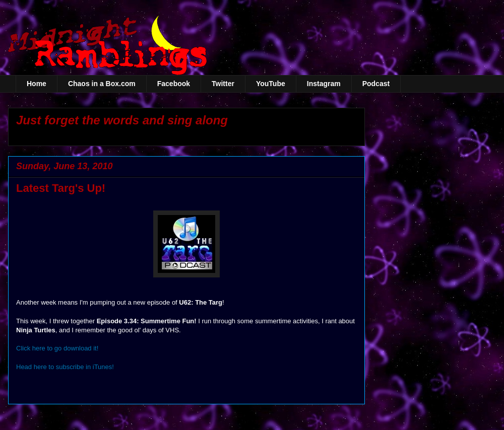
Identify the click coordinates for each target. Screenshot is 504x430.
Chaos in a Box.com (102, 84)
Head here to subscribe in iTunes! (65, 367)
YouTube (271, 84)
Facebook (174, 84)
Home (37, 84)
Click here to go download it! (57, 348)
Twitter (223, 84)
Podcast (376, 84)
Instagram (324, 84)
